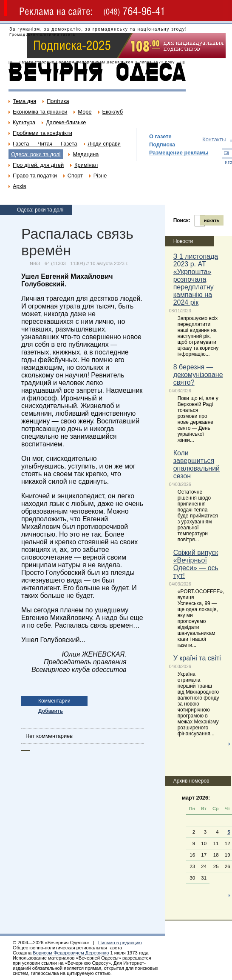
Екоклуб (113, 112)
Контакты (214, 139)
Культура (24, 122)
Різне (100, 176)
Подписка (162, 144)
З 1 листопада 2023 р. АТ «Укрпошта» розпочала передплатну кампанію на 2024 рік (196, 279)
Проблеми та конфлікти (42, 133)
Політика (58, 101)
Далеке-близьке (66, 122)
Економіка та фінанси (40, 112)
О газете (160, 136)
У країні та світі (197, 658)
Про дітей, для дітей (38, 165)
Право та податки (35, 176)
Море (85, 112)
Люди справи (104, 144)
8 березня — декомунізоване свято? (198, 375)
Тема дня (24, 101)
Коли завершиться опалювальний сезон (197, 464)
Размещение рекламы (179, 153)
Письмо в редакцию (120, 943)
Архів (20, 186)
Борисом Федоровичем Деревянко (71, 953)
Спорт (75, 176)
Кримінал (86, 165)
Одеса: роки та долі (36, 154)
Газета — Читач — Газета (45, 144)
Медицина (86, 154)
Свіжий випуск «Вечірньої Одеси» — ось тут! (196, 564)
